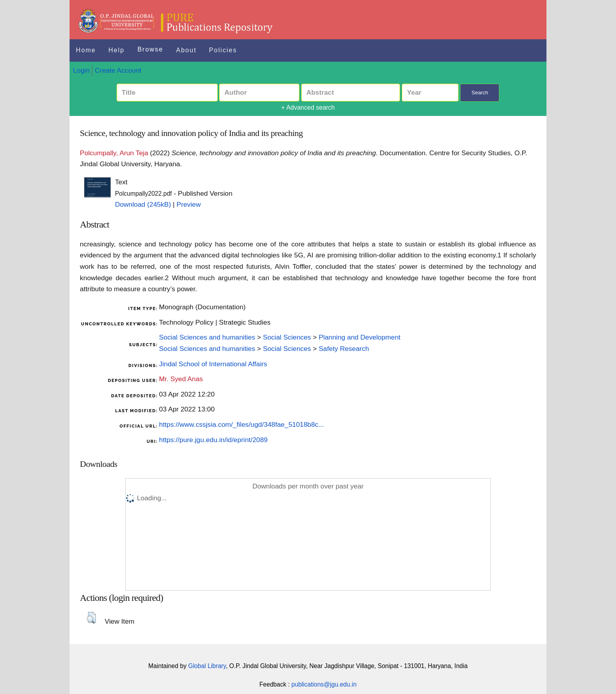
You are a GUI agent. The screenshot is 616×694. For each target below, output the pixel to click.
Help (116, 50)
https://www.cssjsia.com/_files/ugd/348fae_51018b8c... (242, 424)
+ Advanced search (308, 107)
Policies (223, 50)
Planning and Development (359, 337)
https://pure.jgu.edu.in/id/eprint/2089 (213, 440)
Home (86, 50)
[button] (91, 618)
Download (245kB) (143, 204)
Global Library (207, 666)
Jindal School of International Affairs (213, 364)
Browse (150, 49)
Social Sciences (287, 337)
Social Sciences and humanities (207, 337)
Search (480, 93)
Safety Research (344, 349)
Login (81, 70)
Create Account (118, 70)
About (186, 50)
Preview (189, 204)
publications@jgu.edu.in (324, 684)
